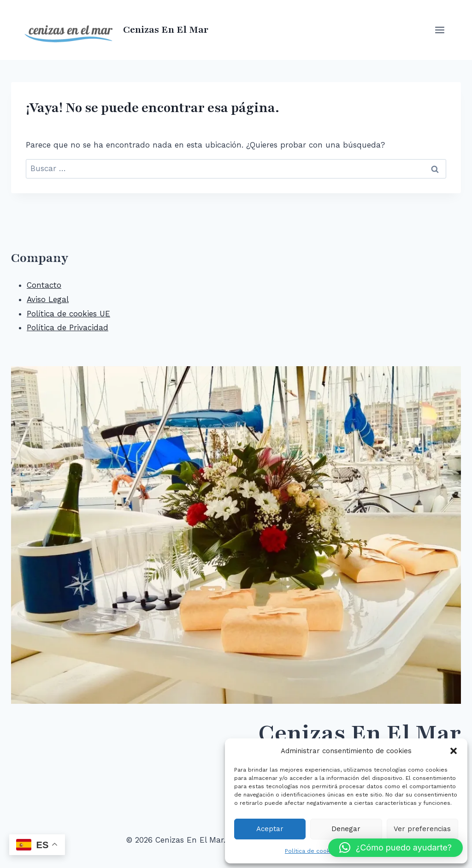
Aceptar (270, 829)
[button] (454, 751)
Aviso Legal (48, 299)
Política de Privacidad (68, 327)
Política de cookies (312, 851)
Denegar (346, 829)
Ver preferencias (422, 829)
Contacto (44, 285)
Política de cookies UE (68, 314)
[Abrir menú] (440, 30)
